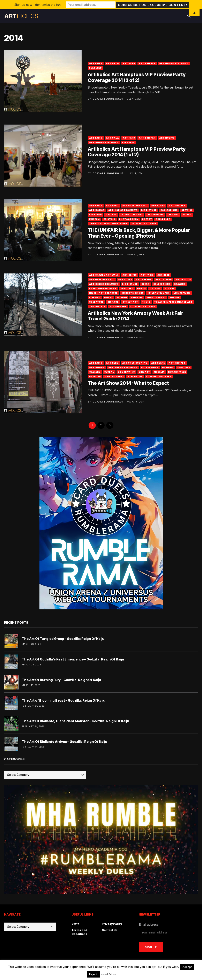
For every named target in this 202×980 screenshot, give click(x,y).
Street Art (130, 302)
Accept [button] (187, 967)
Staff (75, 924)
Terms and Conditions (79, 932)
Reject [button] (93, 974)
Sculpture (163, 219)
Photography (129, 219)
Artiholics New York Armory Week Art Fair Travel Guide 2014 (136, 316)
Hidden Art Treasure (103, 293)
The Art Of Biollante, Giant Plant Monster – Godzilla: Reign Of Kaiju (75, 721)
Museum (94, 219)
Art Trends (144, 279)
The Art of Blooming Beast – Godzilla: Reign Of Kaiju (63, 700)
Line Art (173, 215)
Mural (187, 215)
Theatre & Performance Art (108, 223)
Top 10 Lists (97, 306)
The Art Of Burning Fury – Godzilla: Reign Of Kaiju (61, 680)
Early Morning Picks (103, 289)
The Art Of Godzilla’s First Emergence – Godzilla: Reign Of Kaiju (73, 659)
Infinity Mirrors (132, 293)
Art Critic (130, 275)
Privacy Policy (112, 924)
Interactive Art (132, 215)
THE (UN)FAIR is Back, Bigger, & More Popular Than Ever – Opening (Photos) (139, 233)
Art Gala (112, 63)
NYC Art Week (177, 372)
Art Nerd (129, 63)
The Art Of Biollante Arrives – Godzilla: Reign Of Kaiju (64, 742)
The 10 (146, 302)
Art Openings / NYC (135, 206)
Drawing (187, 210)
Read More (108, 974)
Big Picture (149, 210)
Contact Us (110, 930)
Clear (145, 284)
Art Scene (158, 206)
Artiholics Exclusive (174, 63)
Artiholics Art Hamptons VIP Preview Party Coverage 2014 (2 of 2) (137, 77)
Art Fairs (96, 63)
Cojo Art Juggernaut (108, 99)
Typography (118, 306)
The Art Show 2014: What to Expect (128, 383)
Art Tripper (147, 63)
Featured (95, 68)
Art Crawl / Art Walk (104, 275)
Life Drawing (155, 215)
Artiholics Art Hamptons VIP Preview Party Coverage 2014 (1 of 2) (137, 152)
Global (170, 289)
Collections (169, 210)
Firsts (141, 289)
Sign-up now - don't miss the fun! (38, 4)
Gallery (111, 215)
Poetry (147, 219)
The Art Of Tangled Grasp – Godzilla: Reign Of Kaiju (63, 639)
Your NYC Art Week (144, 223)
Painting (109, 219)
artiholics (167, 138)
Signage (113, 302)
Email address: (149, 925)
